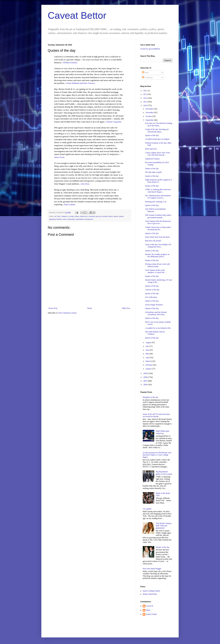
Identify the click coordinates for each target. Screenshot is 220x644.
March (148, 361)
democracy (84, 216)
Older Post (126, 308)
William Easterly (70, 62)
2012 (146, 98)
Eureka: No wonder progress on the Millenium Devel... (157, 255)
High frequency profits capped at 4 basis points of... (158, 181)
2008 (146, 377)
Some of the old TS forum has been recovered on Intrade (156, 415)
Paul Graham (70, 204)
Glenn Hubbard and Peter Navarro (81, 83)
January (149, 369)
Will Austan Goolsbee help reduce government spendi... (158, 216)
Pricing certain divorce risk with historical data (157, 265)
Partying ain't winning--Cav (156, 202)
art (55, 216)
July (147, 346)
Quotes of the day (152, 135)
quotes (121, 216)
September (150, 120)
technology (71, 219)
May (148, 354)
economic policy (107, 216)
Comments (147, 77)
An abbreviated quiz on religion (157, 139)
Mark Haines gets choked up (163, 432)
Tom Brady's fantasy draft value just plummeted (164, 526)
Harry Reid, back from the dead (157, 237)
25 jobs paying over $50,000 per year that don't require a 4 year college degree (157, 455)
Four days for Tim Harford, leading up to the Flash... (159, 124)
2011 (146, 102)
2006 (146, 385)
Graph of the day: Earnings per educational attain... (157, 130)
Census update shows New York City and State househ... (157, 154)
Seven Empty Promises (154, 305)
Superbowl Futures (152, 159)
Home (90, 308)
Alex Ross (85, 184)
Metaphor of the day (151, 397)
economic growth (94, 216)
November (150, 113)
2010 (146, 105)
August (149, 342)
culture (77, 216)
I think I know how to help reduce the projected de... (158, 228)
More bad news (151, 149)
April (148, 358)
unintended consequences (84, 219)
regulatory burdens (55, 219)
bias (59, 216)
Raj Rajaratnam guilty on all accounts (164, 473)
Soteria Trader (151, 614)
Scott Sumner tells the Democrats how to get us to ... (158, 222)
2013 (146, 94)
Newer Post (53, 308)
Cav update (147, 509)
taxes (65, 219)
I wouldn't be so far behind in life (158, 328)
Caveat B (149, 606)
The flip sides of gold (153, 172)
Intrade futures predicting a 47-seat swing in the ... (159, 281)
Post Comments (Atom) (67, 313)
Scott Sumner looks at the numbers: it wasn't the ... (156, 271)
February (149, 365)
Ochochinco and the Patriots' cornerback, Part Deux (156, 313)
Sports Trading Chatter (151, 591)
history (116, 216)
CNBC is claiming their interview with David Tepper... (158, 191)
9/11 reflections (151, 297)
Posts (145, 72)
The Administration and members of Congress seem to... (158, 197)
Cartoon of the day (152, 290)
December (150, 109)
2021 (146, 91)
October (149, 116)
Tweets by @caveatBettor (150, 49)
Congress (64, 216)
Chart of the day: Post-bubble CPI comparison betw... (158, 246)
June (148, 350)
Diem (148, 610)
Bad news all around (153, 241)
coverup (71, 216)
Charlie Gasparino (114, 122)
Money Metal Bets (150, 594)
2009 (146, 373)
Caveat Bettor (77, 15)
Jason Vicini (59, 157)
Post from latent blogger (152, 569)
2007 (146, 381)
